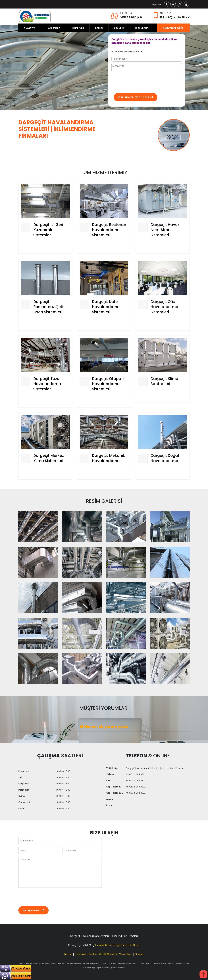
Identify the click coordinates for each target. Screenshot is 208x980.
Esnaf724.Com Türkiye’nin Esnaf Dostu (118, 945)
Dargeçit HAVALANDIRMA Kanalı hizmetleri (92, 963)
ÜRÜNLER (119, 28)
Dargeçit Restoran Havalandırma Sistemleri (109, 230)
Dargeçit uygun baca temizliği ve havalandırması (108, 968)
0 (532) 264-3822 (175, 17)
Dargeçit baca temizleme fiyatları (120, 963)
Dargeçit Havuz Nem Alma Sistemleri (165, 230)
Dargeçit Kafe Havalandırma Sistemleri (106, 307)
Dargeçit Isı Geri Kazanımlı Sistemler (48, 230)
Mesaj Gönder (33, 910)
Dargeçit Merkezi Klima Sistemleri (49, 458)
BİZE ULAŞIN (142, 28)
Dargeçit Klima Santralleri (164, 381)
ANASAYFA (30, 28)
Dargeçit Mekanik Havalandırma (108, 458)
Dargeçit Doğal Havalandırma (165, 458)
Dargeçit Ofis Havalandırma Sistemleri (164, 307)
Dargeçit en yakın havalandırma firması (146, 963)
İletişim (68, 954)
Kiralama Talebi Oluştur (136, 97)
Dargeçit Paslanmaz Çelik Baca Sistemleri (49, 307)
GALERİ (99, 28)
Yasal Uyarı (126, 954)
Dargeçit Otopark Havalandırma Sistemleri (108, 384)
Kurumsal (80, 954)
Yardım (93, 954)
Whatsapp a (131, 17)
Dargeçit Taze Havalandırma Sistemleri (47, 384)
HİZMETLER (78, 28)
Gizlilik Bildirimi (108, 954)
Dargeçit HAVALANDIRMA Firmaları (63, 963)
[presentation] (135, 82)
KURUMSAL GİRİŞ (173, 28)
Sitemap (139, 954)
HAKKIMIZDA (53, 28)
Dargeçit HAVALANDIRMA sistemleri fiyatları (34, 963)
